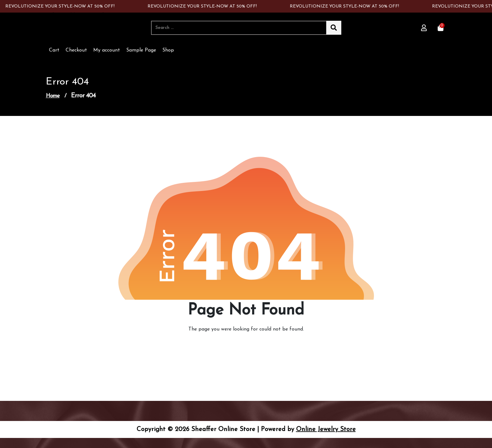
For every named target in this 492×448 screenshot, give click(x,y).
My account (107, 50)
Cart (54, 50)
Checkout (76, 50)
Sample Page (141, 50)
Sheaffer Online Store (82, 23)
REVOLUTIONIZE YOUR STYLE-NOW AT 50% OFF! (61, 6)
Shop (168, 50)
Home (53, 96)
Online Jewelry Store (326, 429)
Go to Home (242, 347)
